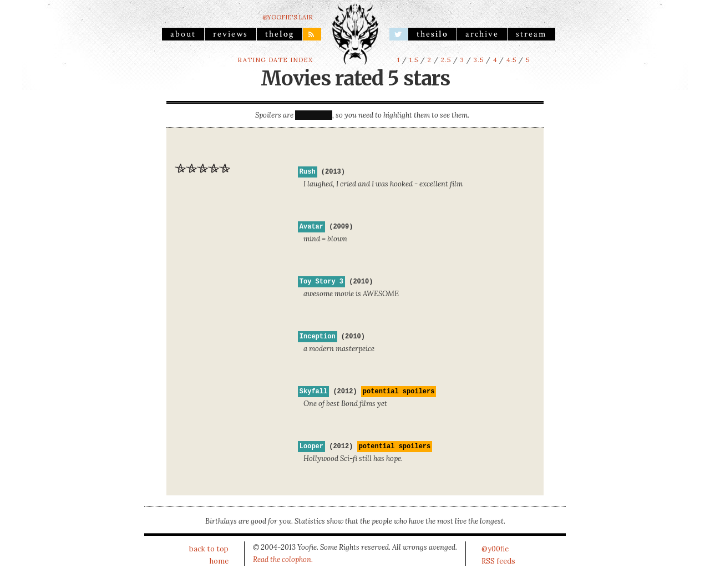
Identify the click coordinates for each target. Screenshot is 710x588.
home (219, 561)
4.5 (511, 60)
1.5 (414, 60)
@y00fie (495, 549)
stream (531, 34)
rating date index (275, 60)
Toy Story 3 (321, 282)
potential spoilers (399, 392)
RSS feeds (498, 561)
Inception (318, 337)
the (280, 34)
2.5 (446, 60)
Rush (308, 172)
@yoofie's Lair (288, 17)
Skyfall (313, 392)
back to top (209, 549)
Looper (311, 447)
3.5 (479, 60)
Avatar (311, 227)
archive (482, 34)
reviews (230, 34)
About (183, 34)
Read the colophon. (283, 559)
